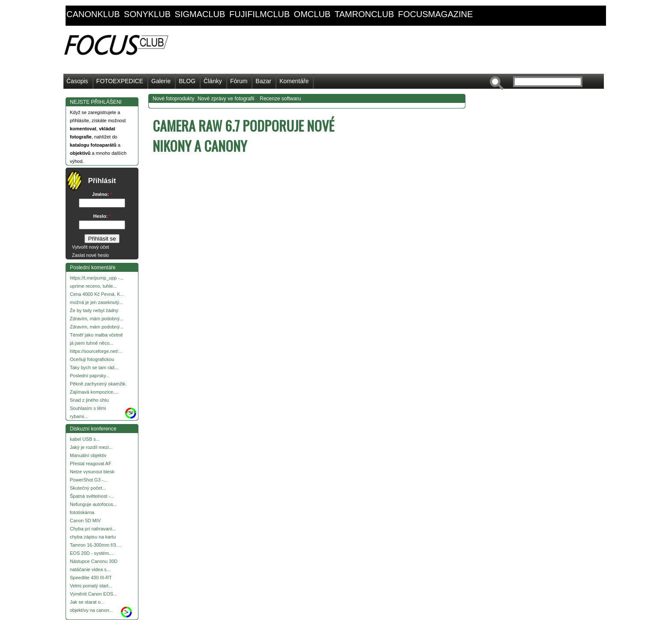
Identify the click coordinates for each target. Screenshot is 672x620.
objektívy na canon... (91, 610)
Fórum (239, 81)
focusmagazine (435, 14)
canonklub (93, 14)
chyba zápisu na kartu (93, 537)
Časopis (77, 81)
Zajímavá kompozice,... (94, 392)
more (131, 412)
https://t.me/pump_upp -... (97, 278)
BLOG (187, 81)
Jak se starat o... (87, 602)
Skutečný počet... (88, 488)
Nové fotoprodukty (173, 99)
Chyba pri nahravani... (93, 529)
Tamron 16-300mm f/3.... (96, 545)
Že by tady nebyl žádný (94, 310)
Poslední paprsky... (90, 376)
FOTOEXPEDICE (120, 81)
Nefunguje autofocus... (93, 504)
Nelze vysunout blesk (92, 472)
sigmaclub (200, 14)
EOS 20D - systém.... (92, 553)
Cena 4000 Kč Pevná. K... (97, 294)
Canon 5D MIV (85, 521)
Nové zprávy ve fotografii (226, 99)
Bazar (263, 81)
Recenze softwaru (280, 99)
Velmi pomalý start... (91, 586)
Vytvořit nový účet (90, 247)
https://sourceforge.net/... (96, 351)
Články (213, 81)
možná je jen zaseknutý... (96, 302)
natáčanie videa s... (90, 569)
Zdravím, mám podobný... (97, 319)
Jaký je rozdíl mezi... (91, 447)
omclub (312, 14)
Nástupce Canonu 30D (94, 561)
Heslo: (102, 216)
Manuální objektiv (88, 455)
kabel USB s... (85, 439)
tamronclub (364, 14)
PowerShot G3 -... (88, 480)
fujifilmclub (259, 14)
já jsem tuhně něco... (92, 343)
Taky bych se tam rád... (94, 367)
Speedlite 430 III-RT (91, 578)
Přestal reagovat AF (91, 463)
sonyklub (147, 14)
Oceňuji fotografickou (92, 359)
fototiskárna (82, 512)
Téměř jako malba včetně (96, 335)
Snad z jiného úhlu (89, 400)
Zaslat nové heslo (90, 255)
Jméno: (102, 194)
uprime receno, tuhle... (93, 286)
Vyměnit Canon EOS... (93, 594)
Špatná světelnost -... (92, 496)
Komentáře (294, 81)
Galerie (161, 81)
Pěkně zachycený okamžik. (98, 384)
